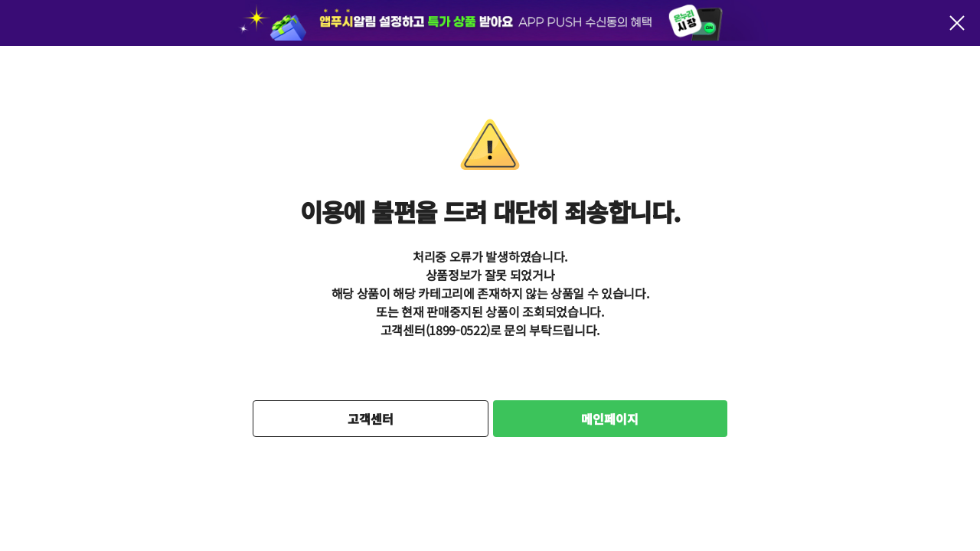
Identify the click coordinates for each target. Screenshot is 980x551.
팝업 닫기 (957, 23)
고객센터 (371, 419)
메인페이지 (610, 419)
